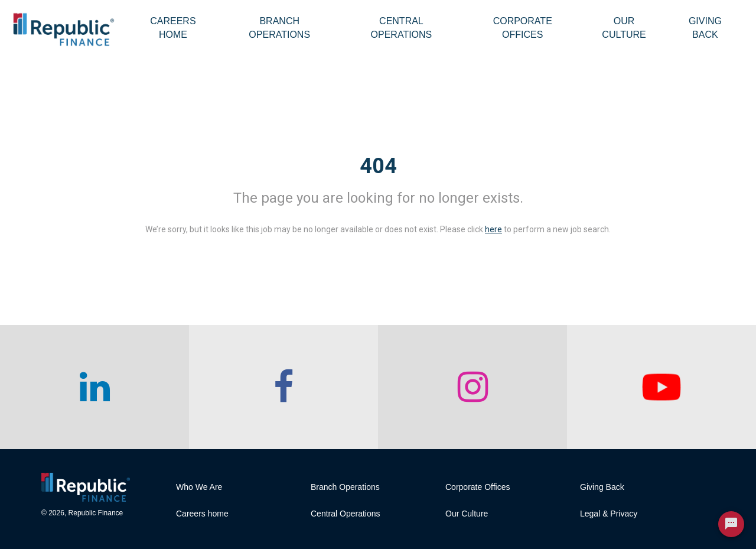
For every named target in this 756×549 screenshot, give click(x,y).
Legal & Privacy (609, 514)
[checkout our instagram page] (472, 387)
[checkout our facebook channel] (283, 387)
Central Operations (402, 28)
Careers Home (173, 28)
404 (378, 166)
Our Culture (624, 28)
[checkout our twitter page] (661, 387)
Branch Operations (279, 28)
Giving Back (705, 28)
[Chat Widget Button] (731, 524)
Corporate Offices (523, 28)
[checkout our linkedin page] (94, 387)
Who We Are (199, 487)
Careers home (202, 514)
